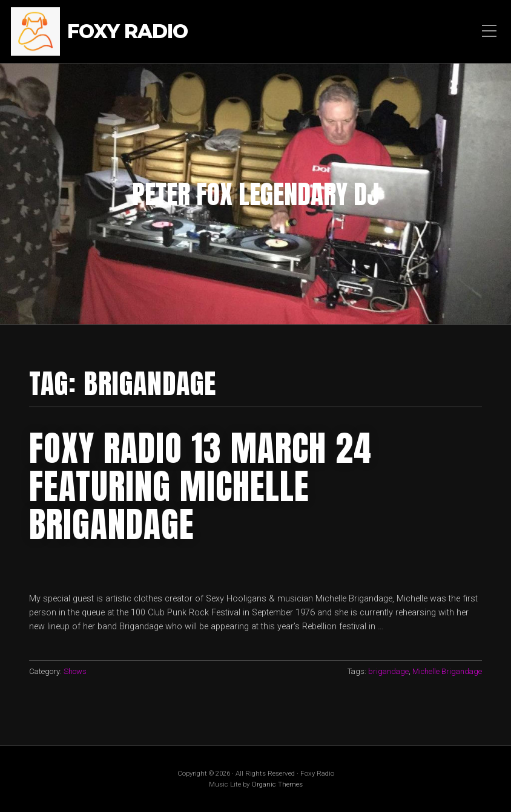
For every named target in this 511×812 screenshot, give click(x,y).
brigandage (388, 671)
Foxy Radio (127, 32)
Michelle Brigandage (447, 671)
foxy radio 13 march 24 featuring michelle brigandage (200, 486)
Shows (75, 671)
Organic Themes (277, 784)
